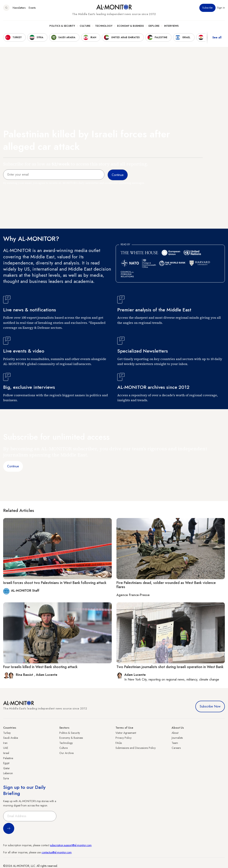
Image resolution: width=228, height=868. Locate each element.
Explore (154, 26)
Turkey (7, 733)
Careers (176, 748)
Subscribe (207, 8)
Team (175, 743)
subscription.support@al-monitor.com (71, 845)
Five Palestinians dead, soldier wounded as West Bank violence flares (166, 585)
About (175, 733)
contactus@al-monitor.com (57, 852)
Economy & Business (130, 26)
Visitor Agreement (126, 733)
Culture (85, 26)
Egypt (6, 763)
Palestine (8, 758)
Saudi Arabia (11, 738)
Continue (13, 466)
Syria (6, 778)
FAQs (119, 743)
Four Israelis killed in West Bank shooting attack (40, 667)
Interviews (171, 26)
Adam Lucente (47, 675)
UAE (6, 748)
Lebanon (8, 773)
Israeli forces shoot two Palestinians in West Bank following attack (55, 583)
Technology (104, 26)
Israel (6, 753)
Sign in (221, 8)
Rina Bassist (25, 675)
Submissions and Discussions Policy (136, 748)
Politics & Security (62, 26)
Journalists (177, 738)
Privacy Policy (123, 738)
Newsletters (19, 8)
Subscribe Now (210, 706)
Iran (5, 743)
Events (32, 8)
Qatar (7, 768)
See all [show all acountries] (217, 37)
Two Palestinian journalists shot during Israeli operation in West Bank (170, 667)
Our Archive (66, 753)
